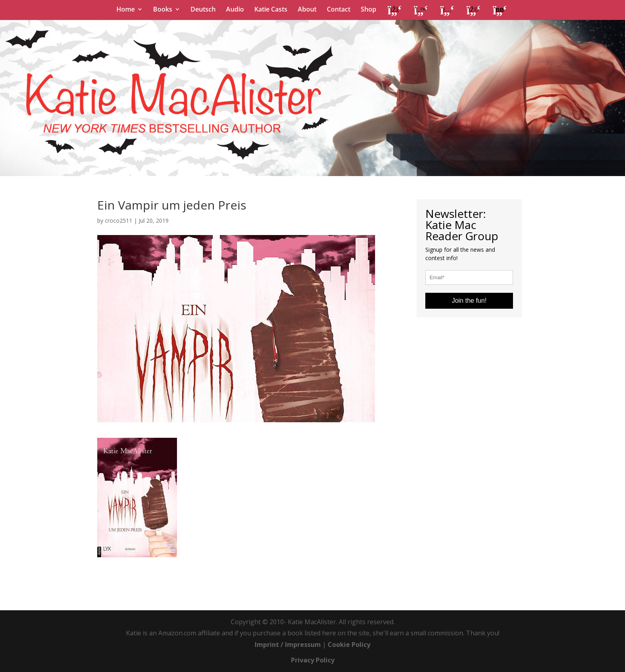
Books (163, 10)
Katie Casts (271, 10)
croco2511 (119, 220)
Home (126, 10)
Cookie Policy (349, 645)
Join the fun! (469, 301)
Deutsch (203, 10)
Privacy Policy (313, 660)
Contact (339, 10)
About (307, 10)
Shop (369, 10)
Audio (235, 10)
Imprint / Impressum (288, 645)
